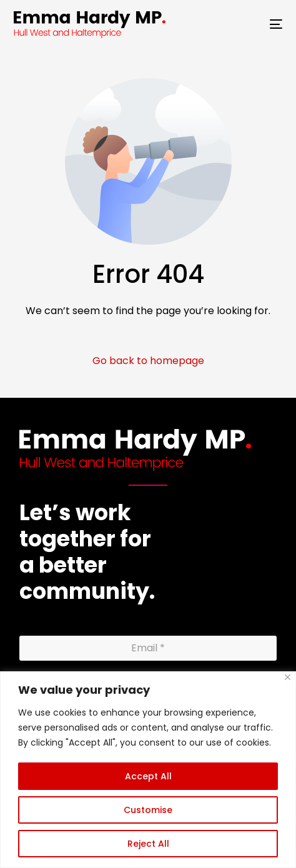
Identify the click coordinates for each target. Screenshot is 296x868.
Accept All (148, 776)
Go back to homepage (148, 361)
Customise (148, 810)
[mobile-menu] (269, 24)
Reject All (148, 844)
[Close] (288, 677)
